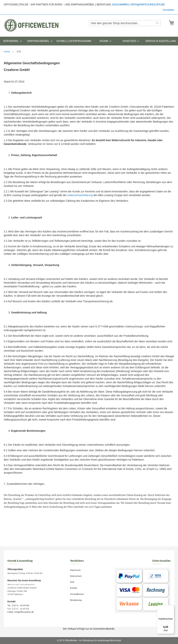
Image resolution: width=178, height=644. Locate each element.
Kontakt (74, 587)
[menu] (89, 41)
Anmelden (169, 10)
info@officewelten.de (148, 5)
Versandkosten (77, 593)
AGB (72, 581)
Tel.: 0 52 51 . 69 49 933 (18, 606)
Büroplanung (76, 598)
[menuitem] (13, 41)
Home (7, 52)
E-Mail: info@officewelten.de (21, 612)
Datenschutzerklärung (80, 195)
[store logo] (32, 25)
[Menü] (172, 607)
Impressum (76, 570)
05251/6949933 (121, 5)
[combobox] (125, 23)
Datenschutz (76, 576)
